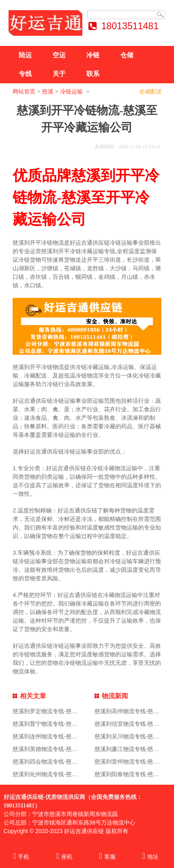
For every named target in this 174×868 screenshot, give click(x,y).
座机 (64, 857)
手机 (21, 857)
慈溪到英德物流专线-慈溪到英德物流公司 (65, 749)
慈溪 (48, 91)
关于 (59, 74)
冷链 (93, 55)
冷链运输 (72, 91)
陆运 (25, 55)
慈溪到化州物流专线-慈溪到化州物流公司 (65, 774)
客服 (107, 857)
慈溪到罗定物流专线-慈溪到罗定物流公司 (65, 711)
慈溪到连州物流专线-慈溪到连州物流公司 (65, 736)
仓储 (127, 55)
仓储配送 (150, 91)
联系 (93, 74)
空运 (59, 55)
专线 (25, 74)
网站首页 (24, 91)
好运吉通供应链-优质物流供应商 (45, 797)
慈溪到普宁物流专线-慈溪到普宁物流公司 (65, 724)
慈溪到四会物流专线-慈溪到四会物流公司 (65, 762)
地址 (150, 857)
